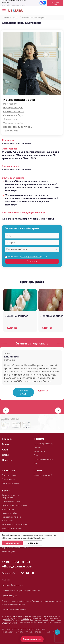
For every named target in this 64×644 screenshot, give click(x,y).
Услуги (6, 491)
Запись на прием (55, 3)
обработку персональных (31, 257)
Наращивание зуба (13, 108)
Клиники (7, 439)
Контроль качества (11, 483)
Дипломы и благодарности (12, 585)
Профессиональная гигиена (17, 127)
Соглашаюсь (12, 543)
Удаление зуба (11, 131)
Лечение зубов (9, 552)
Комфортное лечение (12, 517)
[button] (58, 411)
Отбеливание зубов (14, 111)
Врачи (6, 444)
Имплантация (8, 509)
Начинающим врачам (43, 459)
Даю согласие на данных (27, 257)
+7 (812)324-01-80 (16, 562)
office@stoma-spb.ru (18, 566)
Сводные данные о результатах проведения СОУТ (21, 591)
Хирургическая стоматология (15, 548)
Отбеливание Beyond (14, 115)
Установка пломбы (13, 123)
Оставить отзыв (23, 392)
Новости (7, 460)
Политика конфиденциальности (14, 610)
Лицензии (6, 580)
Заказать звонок (9, 475)
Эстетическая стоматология (15, 525)
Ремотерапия (10, 104)
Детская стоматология (12, 528)
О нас (36, 455)
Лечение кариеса (12, 119)
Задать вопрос (9, 479)
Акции (6, 450)
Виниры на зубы (9, 513)
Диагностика (8, 521)
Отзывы (37, 448)
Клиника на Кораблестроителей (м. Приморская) (28, 219)
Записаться (32, 261)
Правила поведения (10, 596)
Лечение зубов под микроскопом (11, 496)
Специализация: (11, 166)
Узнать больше (39, 538)
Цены (5, 455)
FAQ (35, 463)
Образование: (9, 149)
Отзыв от (9, 354)
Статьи (38, 471)
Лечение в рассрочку (43, 444)
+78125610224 (54, 10)
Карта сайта (39, 451)
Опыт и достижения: (13, 178)
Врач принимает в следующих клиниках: (24, 213)
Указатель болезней (43, 475)
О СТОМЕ (39, 439)
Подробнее (43, 391)
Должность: (8, 140)
